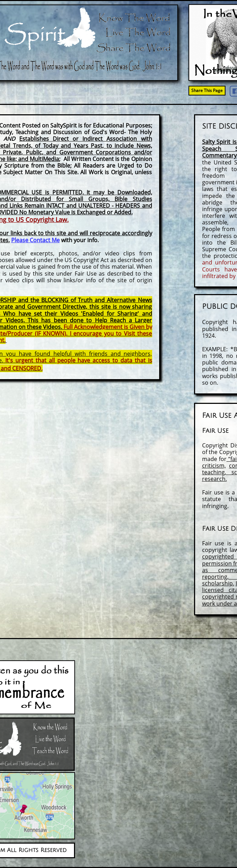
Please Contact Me (35, 240)
